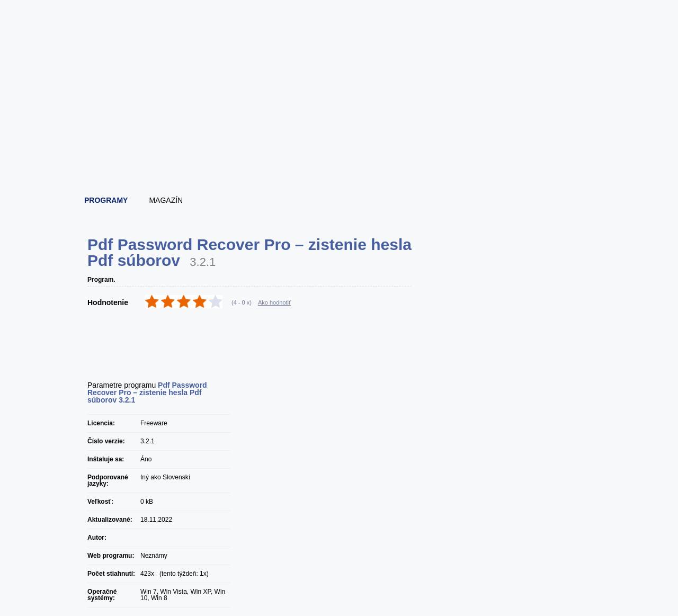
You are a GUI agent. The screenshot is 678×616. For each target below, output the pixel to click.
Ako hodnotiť (274, 302)
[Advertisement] (340, 156)
